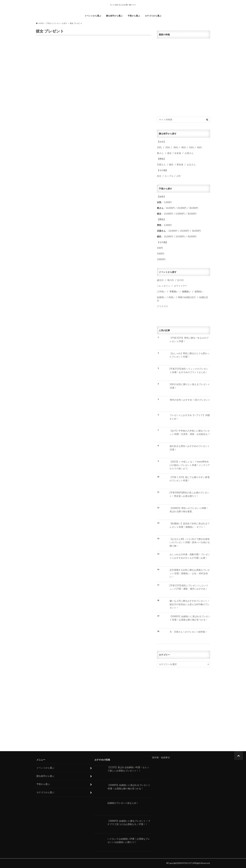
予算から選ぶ (134, 16)
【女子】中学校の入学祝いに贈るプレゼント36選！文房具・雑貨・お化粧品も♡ (190, 432)
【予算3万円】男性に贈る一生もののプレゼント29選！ (189, 340)
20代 (168, 147)
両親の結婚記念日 (187, 297)
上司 (178, 176)
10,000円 (170, 208)
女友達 (178, 153)
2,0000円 (180, 214)
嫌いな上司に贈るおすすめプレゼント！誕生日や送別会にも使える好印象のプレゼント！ (190, 604)
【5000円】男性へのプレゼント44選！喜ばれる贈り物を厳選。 (189, 510)
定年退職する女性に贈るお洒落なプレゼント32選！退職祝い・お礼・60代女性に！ (190, 573)
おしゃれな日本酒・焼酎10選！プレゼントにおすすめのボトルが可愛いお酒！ (190, 556)
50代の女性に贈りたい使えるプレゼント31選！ (190, 386)
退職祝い (199, 291)
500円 (160, 248)
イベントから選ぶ (93, 16)
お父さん (191, 164)
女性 (161, 142)
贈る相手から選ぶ (114, 16)
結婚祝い (161, 297)
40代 (184, 147)
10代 (159, 147)
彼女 (169, 153)
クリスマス (162, 306)
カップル (169, 176)
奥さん (160, 153)
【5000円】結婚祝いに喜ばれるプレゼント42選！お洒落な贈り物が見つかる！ (190, 618)
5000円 (161, 254)
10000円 (161, 259)
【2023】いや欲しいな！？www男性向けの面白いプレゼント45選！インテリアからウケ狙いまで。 (190, 465)
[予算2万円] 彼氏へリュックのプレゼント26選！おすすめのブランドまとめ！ (189, 370)
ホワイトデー (181, 286)
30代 (176, 147)
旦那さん (161, 164)
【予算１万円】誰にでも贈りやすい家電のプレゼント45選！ (190, 479)
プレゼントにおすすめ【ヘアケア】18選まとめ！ (190, 417)
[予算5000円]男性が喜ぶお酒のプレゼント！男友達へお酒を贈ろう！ (189, 494)
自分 (159, 176)
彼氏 (171, 164)
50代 (191, 147)
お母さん (189, 153)
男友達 (180, 164)
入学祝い (161, 291)
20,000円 (182, 208)
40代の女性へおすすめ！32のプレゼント (190, 400)
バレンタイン (164, 286)
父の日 (180, 280)
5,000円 (168, 202)
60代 (199, 147)
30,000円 (194, 208)
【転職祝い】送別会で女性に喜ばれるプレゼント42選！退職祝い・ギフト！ (190, 525)
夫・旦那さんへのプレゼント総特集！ (188, 632)
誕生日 (160, 280)
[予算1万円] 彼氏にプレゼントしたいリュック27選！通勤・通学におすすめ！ (189, 587)
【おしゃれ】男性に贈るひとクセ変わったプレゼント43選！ (190, 355)
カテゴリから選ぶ (153, 16)
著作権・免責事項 (161, 757)
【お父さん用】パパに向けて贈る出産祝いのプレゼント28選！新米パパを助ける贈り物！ (190, 542)
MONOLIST (187, 863)
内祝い (172, 297)
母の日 (171, 280)
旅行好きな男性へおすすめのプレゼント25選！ (190, 448)
